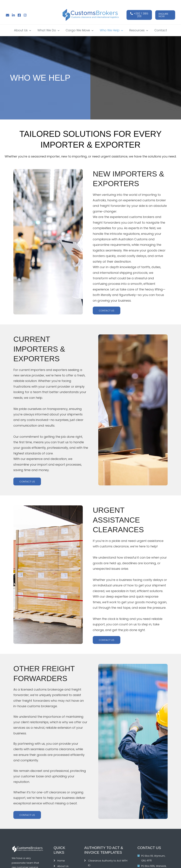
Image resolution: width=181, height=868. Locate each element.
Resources (138, 30)
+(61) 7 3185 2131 (139, 15)
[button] (165, 15)
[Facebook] (19, 15)
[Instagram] (25, 15)
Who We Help (111, 30)
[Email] (8, 15)
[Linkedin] (13, 15)
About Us (23, 30)
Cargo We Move (80, 30)
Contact (160, 30)
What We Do (49, 30)
